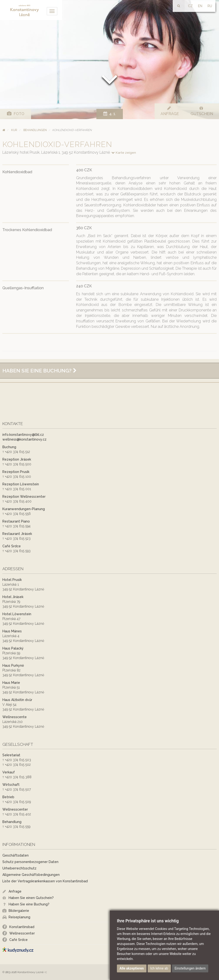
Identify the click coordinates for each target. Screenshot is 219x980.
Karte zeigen (123, 152)
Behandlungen (35, 130)
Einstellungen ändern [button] (190, 968)
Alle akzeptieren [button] (132, 968)
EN (200, 6)
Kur (14, 130)
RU (210, 6)
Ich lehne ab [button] (159, 968)
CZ (190, 6)
